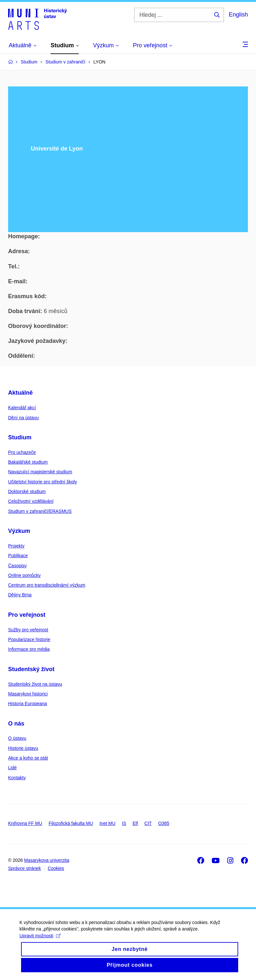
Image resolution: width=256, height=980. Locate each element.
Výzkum (19, 531)
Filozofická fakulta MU (71, 823)
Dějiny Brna (20, 595)
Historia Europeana (28, 704)
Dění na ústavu (23, 418)
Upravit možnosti (40, 941)
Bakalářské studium (28, 462)
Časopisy (17, 566)
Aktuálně (20, 393)
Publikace (18, 556)
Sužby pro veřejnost (28, 630)
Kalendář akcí (22, 408)
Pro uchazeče (22, 452)
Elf (135, 823)
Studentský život (31, 669)
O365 (164, 823)
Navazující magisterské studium (40, 472)
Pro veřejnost (27, 615)
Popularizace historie (29, 639)
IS (124, 823)
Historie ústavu (23, 748)
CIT (148, 823)
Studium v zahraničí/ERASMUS (40, 511)
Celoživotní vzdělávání (31, 501)
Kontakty (17, 778)
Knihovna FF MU (25, 823)
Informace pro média (29, 649)
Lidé (12, 768)
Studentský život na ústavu (35, 684)
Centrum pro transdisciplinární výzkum (47, 585)
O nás (16, 724)
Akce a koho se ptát (28, 758)
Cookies (56, 868)
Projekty (16, 546)
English (238, 15)
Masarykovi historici (28, 694)
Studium (20, 437)
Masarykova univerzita (47, 860)
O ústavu (17, 738)
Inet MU (107, 823)
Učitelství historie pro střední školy (42, 482)
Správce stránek (24, 868)
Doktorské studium (27, 491)
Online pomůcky (24, 575)
